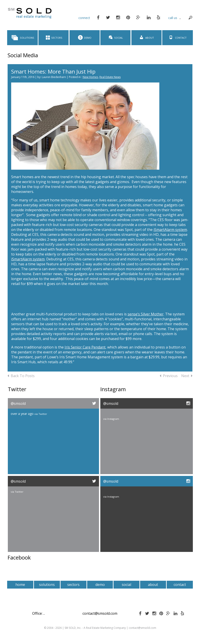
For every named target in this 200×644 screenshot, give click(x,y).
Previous (169, 376)
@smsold (18, 403)
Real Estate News (110, 77)
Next (187, 376)
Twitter (43, 414)
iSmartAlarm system (170, 230)
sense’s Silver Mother (146, 314)
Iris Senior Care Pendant (85, 347)
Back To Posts (21, 376)
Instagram (113, 419)
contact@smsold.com (100, 613)
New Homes (90, 77)
